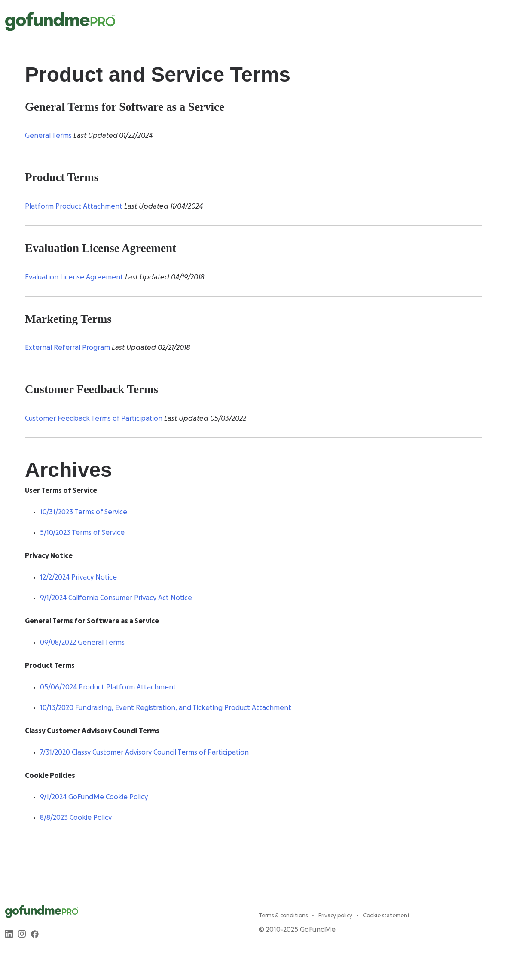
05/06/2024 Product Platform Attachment (108, 687)
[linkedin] (9, 934)
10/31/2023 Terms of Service (84, 512)
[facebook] (35, 934)
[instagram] (22, 934)
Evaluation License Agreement (74, 277)
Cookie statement (386, 915)
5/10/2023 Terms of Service (82, 533)
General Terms (48, 136)
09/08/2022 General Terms (82, 643)
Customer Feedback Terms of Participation (94, 419)
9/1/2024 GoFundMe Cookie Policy (94, 797)
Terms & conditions (284, 915)
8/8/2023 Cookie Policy (76, 818)
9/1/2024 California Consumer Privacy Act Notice (116, 598)
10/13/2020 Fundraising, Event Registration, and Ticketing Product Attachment (166, 708)
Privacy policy (336, 915)
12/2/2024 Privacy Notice (78, 577)
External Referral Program (67, 348)
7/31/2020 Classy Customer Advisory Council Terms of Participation (144, 752)
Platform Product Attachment (74, 206)
